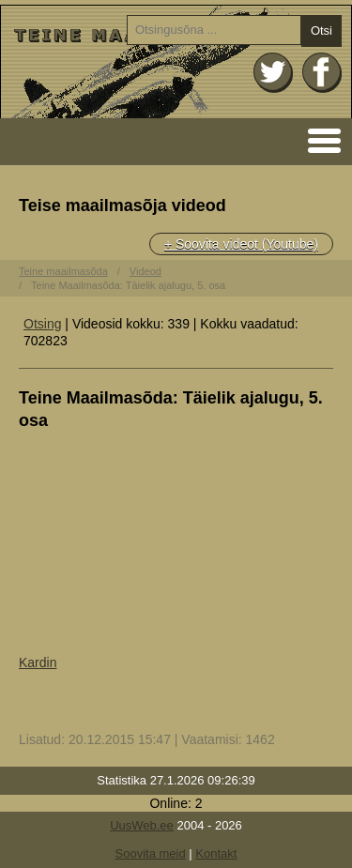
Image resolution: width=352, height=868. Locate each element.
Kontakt (216, 853)
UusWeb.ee (142, 825)
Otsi (321, 30)
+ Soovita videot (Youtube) (241, 244)
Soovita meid (151, 853)
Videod (145, 271)
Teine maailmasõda (63, 271)
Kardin (38, 662)
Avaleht (176, 62)
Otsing (42, 324)
